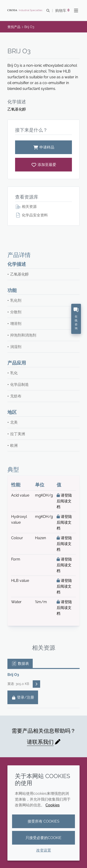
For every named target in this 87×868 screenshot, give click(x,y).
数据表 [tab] (20, 664)
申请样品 (44, 147)
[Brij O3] (43, 165)
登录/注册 (23, 697)
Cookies (53, 805)
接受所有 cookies (43, 821)
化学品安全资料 (31, 215)
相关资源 (26, 207)
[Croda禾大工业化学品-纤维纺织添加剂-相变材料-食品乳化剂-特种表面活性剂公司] (26, 10)
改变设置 (44, 850)
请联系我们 (40, 742)
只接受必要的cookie (43, 838)
